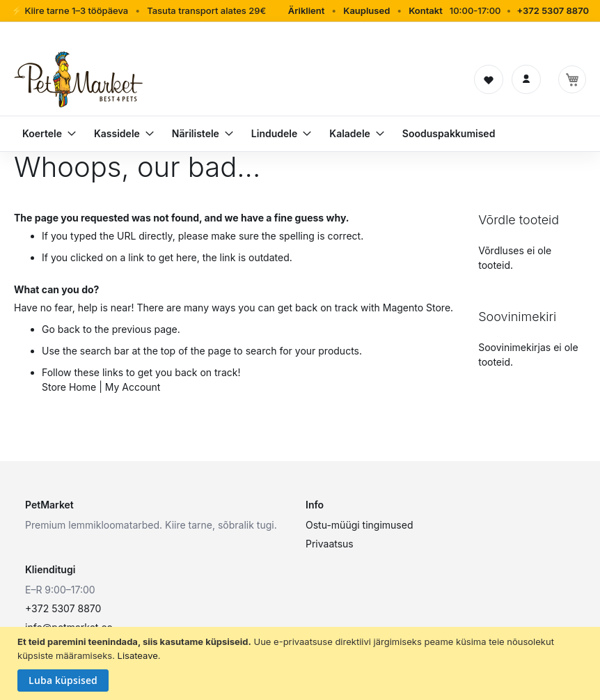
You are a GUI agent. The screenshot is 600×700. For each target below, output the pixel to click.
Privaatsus (330, 544)
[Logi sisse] (526, 79)
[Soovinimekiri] (489, 79)
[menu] (300, 134)
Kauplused (366, 10)
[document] (302, 663)
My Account (133, 387)
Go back (61, 329)
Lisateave (138, 655)
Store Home (69, 387)
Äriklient (307, 10)
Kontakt (426, 10)
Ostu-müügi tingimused (359, 525)
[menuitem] (44, 134)
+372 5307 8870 (553, 10)
